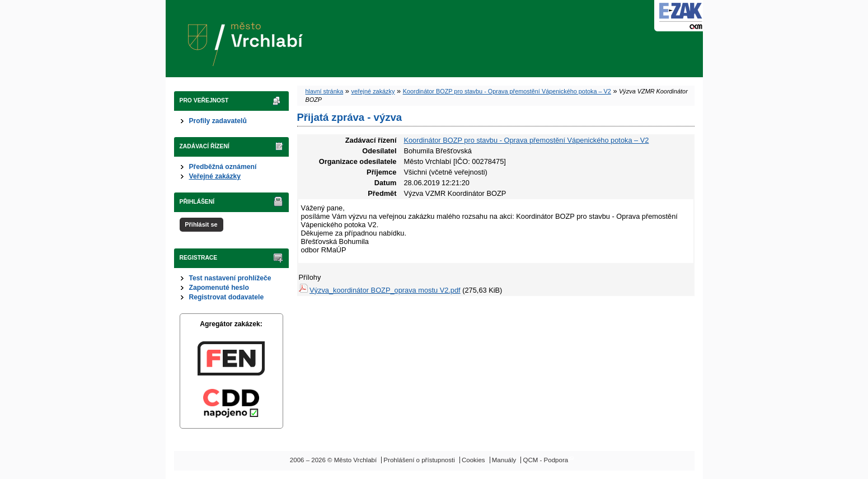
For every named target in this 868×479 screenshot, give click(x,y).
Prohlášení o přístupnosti (419, 460)
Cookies (473, 460)
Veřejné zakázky (215, 176)
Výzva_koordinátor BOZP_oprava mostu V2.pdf (385, 290)
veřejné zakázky (373, 91)
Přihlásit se (201, 224)
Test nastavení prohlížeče (230, 278)
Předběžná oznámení (223, 167)
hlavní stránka (325, 91)
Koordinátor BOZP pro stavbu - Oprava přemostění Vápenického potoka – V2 (507, 91)
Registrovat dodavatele (227, 297)
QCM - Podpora (546, 460)
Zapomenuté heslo (219, 288)
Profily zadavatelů (218, 121)
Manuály (504, 460)
